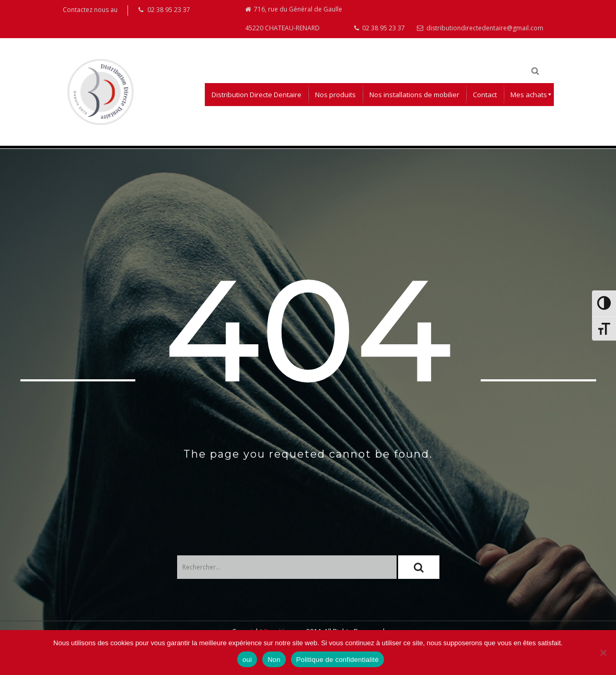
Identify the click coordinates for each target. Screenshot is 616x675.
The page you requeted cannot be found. (308, 456)
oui (247, 660)
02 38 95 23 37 (380, 30)
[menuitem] (257, 97)
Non (274, 660)
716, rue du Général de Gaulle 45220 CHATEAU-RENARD (294, 20)
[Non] (603, 653)
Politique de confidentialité (338, 660)
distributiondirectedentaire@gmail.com (480, 30)
